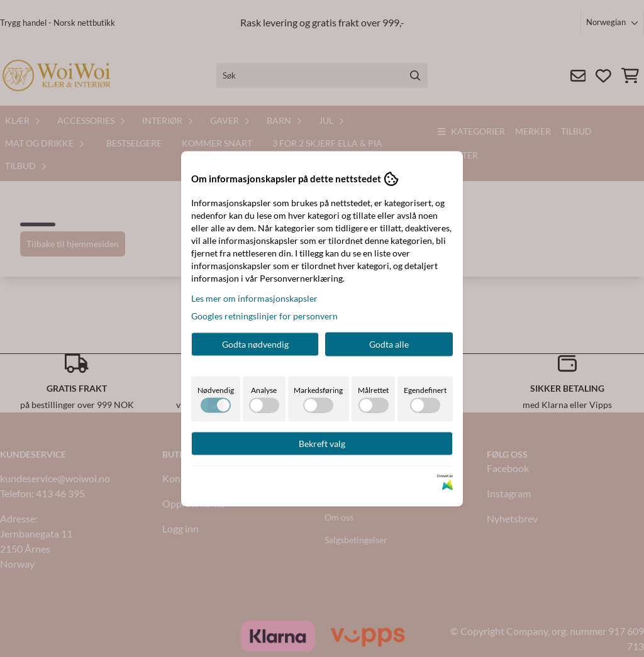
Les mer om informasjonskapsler (254, 298)
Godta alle (389, 344)
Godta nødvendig (255, 344)
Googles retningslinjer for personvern (264, 315)
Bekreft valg (322, 443)
